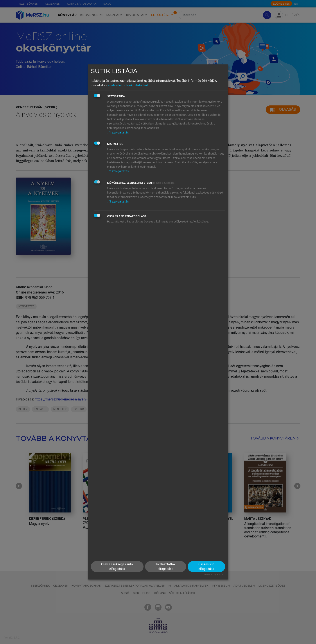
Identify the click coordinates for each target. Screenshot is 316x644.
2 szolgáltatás (118, 171)
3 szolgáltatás (118, 201)
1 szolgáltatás (118, 132)
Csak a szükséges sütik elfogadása (117, 566)
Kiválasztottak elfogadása (165, 566)
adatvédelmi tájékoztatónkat (128, 85)
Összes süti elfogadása (206, 566)
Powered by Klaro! (214, 574)
